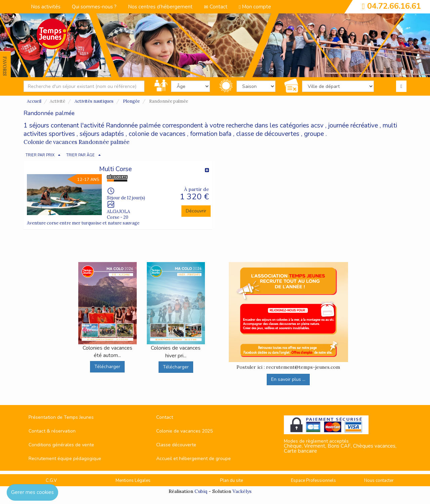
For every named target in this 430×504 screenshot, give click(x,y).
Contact (216, 7)
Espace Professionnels (313, 481)
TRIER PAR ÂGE (80, 155)
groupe (314, 134)
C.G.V (51, 481)
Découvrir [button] (196, 211)
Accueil (34, 101)
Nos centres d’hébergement (160, 7)
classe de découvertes (268, 134)
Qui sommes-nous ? (94, 7)
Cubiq (201, 491)
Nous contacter (379, 481)
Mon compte (255, 7)
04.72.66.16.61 (394, 6)
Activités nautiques (94, 101)
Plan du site (231, 481)
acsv (317, 125)
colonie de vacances (157, 134)
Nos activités (46, 7)
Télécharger (107, 367)
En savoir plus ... (288, 379)
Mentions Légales (133, 481)
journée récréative (353, 125)
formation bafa (211, 134)
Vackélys (242, 491)
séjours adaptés (102, 134)
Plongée (131, 101)
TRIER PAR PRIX (40, 155)
